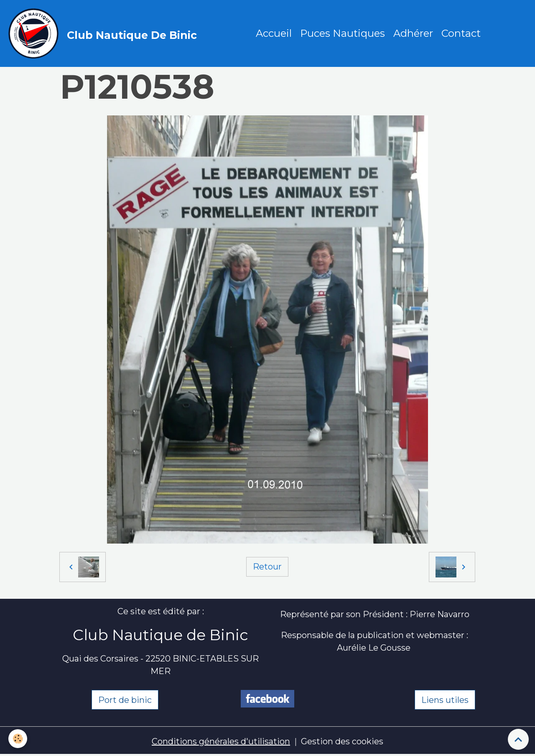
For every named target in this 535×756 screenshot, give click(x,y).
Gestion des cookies (342, 741)
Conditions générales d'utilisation (221, 741)
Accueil (274, 33)
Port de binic (125, 700)
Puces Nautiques (343, 33)
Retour (267, 567)
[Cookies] (18, 739)
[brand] (105, 33)
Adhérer (413, 33)
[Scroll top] (518, 739)
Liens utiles (445, 700)
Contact (461, 33)
